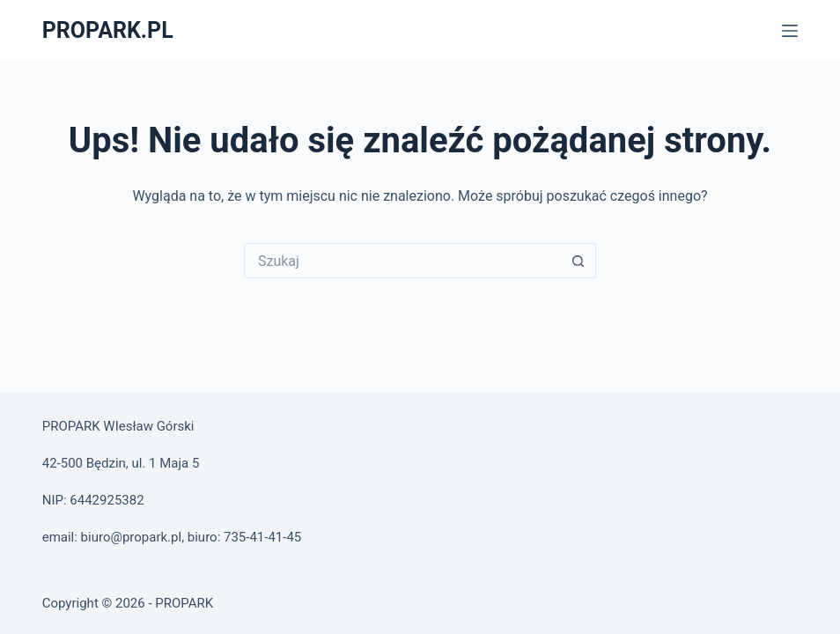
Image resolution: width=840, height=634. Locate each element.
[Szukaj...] (402, 261)
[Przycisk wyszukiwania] (578, 261)
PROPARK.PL (108, 30)
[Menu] (790, 31)
